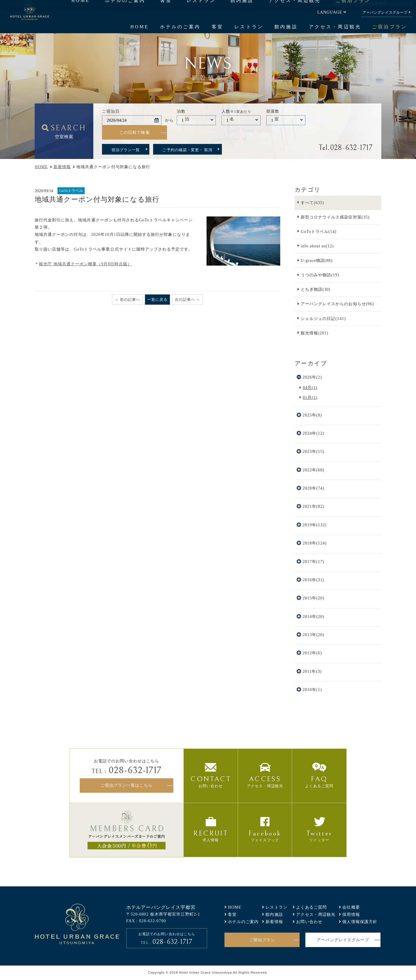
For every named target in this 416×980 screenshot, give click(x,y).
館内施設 (286, 27)
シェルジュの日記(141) (323, 318)
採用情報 (351, 914)
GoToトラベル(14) (319, 231)
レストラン (249, 27)
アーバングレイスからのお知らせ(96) (337, 304)
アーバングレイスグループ (385, 12)
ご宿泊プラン (389, 27)
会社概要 (351, 907)
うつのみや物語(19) (320, 275)
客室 (218, 27)
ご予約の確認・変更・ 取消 (187, 150)
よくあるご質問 (311, 907)
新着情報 (62, 167)
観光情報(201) (315, 333)
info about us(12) (317, 246)
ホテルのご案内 (180, 27)
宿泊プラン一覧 (126, 150)
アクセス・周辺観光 (335, 27)
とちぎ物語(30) (316, 289)
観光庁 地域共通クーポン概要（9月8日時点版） (85, 264)
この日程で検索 (135, 132)
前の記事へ (130, 300)
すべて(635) (312, 203)
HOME (140, 27)
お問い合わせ (309, 922)
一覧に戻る (157, 300)
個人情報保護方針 (360, 922)
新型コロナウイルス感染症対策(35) (335, 217)
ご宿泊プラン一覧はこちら (127, 785)
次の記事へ (185, 300)
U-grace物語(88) (317, 260)
